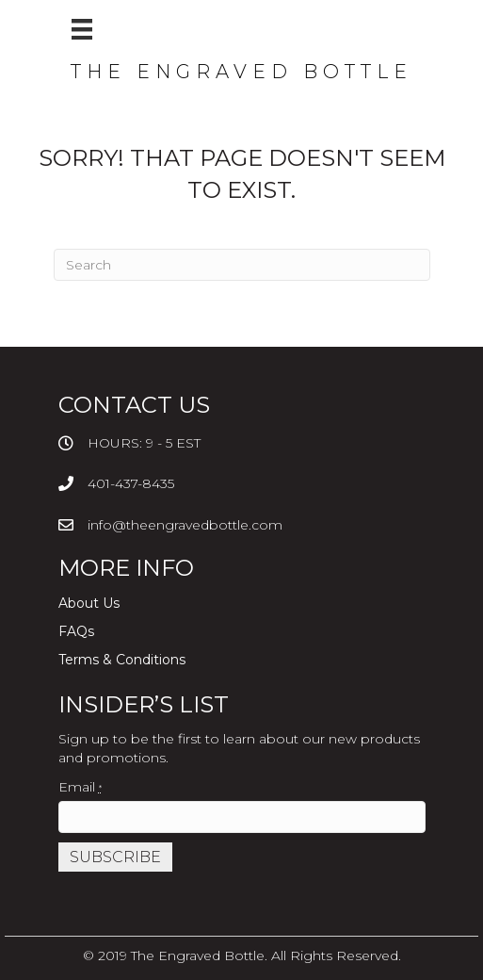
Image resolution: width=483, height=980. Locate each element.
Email (80, 787)
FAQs (76, 631)
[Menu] (82, 29)
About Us (89, 603)
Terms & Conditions (122, 660)
